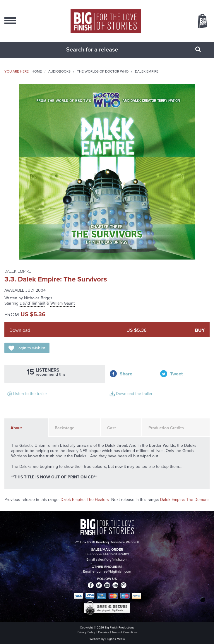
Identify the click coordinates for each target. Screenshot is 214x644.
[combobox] (100, 49)
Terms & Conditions (125, 632)
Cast (112, 428)
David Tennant (32, 303)
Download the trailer (134, 394)
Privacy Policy (86, 632)
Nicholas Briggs (38, 298)
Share (126, 374)
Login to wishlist (31, 348)
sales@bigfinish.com (112, 559)
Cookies (103, 632)
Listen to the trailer (30, 394)
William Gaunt (63, 303)
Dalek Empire (147, 71)
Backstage (65, 428)
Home (37, 71)
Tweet (176, 374)
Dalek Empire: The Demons (185, 500)
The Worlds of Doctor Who (103, 71)
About (16, 428)
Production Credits (166, 428)
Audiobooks (59, 71)
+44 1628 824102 (116, 554)
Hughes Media (115, 639)
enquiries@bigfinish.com (112, 571)
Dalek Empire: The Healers (85, 500)
